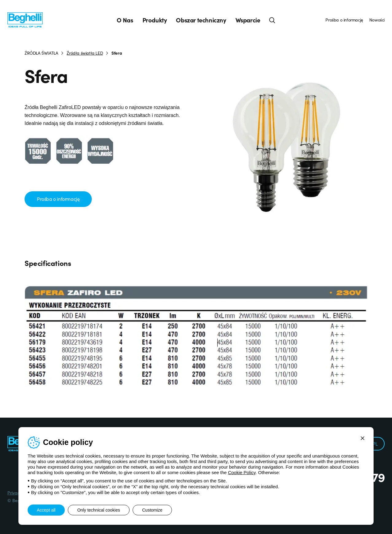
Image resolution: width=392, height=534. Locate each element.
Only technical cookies (99, 510)
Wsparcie (248, 20)
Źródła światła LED (85, 53)
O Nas (125, 20)
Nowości (377, 20)
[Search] (272, 20)
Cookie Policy (242, 472)
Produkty (155, 20)
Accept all (46, 510)
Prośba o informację (344, 20)
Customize (152, 510)
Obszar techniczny (201, 20)
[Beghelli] (25, 19)
